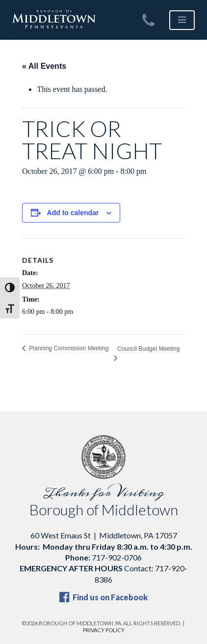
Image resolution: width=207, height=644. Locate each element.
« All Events (44, 66)
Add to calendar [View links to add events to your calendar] (73, 213)
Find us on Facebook (103, 597)
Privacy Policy (104, 630)
